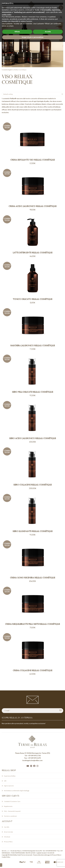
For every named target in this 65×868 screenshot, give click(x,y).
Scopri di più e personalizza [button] (32, 863)
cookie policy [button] (6, 841)
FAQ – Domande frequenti (12, 811)
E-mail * (7, 710)
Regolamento (8, 806)
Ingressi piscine (9, 786)
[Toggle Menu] (5, 8)
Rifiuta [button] (17, 858)
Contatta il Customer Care (12, 801)
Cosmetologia (6, 70)
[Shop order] (32, 94)
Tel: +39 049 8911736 (33, 755)
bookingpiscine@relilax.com (32, 760)
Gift (5, 781)
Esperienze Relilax (10, 776)
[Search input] (31, 17)
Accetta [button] (48, 858)
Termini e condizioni (10, 816)
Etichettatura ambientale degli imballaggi (17, 791)
